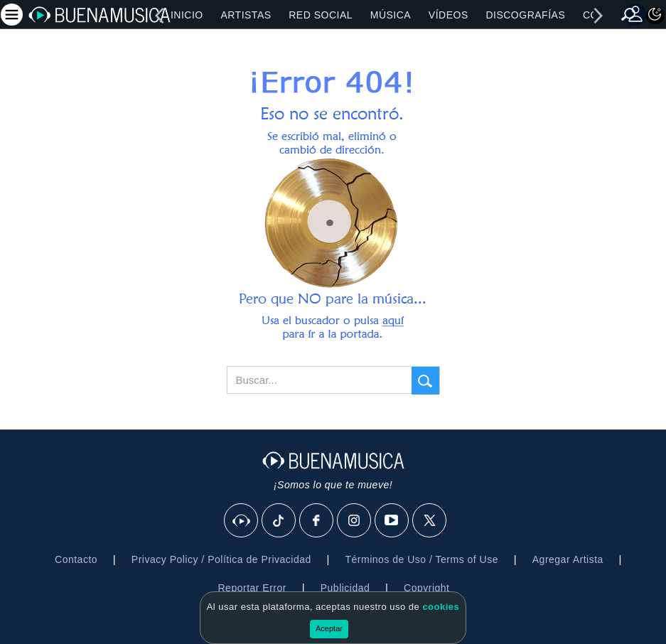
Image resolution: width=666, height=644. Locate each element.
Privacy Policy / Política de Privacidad (221, 559)
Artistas (246, 15)
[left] (159, 16)
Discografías (525, 15)
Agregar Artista (568, 559)
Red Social (321, 15)
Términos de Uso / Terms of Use (422, 559)
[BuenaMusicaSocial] (242, 521)
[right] (598, 16)
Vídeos (449, 15)
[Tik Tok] (279, 521)
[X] (430, 521)
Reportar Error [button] (252, 588)
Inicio (187, 15)
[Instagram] (355, 521)
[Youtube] (392, 521)
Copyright (426, 588)
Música (391, 15)
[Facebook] (317, 521)
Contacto (76, 559)
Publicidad (345, 588)
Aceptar (329, 628)
